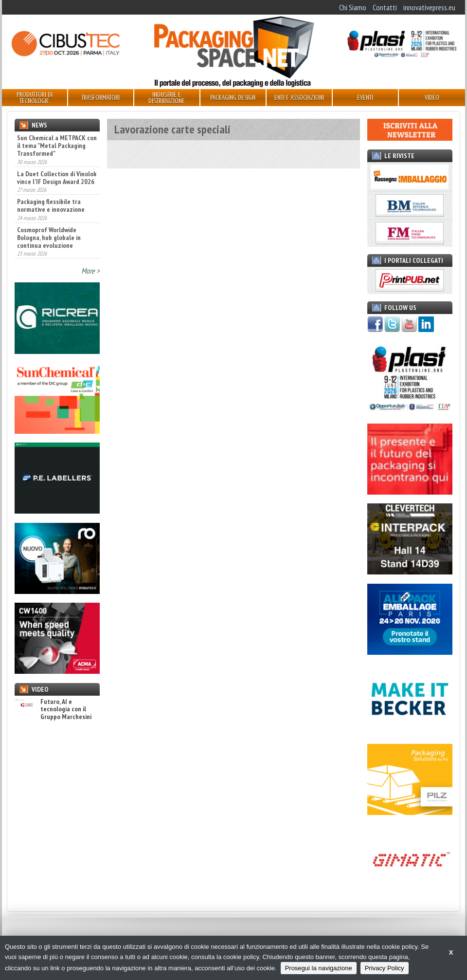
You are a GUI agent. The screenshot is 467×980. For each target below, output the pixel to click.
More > (90, 271)
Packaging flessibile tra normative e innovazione (51, 205)
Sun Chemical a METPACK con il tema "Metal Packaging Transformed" (57, 146)
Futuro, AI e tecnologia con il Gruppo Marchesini (53, 709)
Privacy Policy (385, 968)
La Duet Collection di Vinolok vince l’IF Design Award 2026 (57, 178)
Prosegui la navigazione (319, 968)
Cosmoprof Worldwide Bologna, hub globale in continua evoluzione (49, 238)
